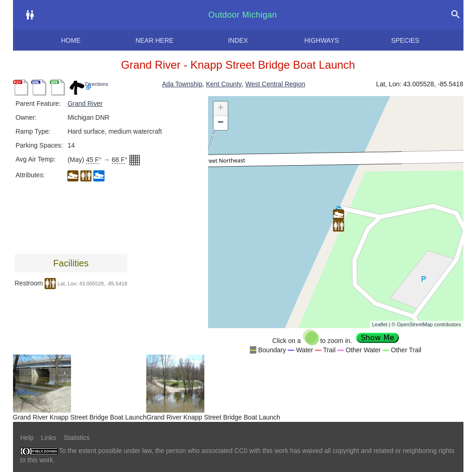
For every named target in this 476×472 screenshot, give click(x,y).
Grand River (85, 103)
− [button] (220, 123)
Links (49, 438)
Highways (322, 40)
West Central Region (275, 84)
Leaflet (380, 324)
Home (71, 40)
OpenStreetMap (415, 324)
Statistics (77, 438)
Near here (155, 40)
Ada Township (182, 84)
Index (238, 40)
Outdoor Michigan (243, 15)
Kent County (224, 84)
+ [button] (220, 109)
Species (405, 40)
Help (27, 438)
